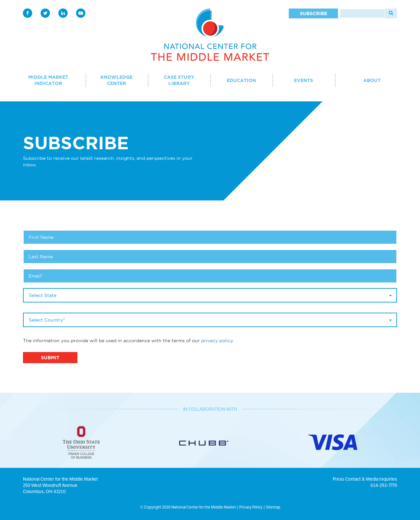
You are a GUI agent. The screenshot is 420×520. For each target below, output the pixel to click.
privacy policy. (217, 341)
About (372, 80)
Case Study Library (179, 80)
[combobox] (210, 295)
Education (241, 80)
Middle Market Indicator (48, 80)
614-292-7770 (384, 485)
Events (304, 80)
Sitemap (273, 507)
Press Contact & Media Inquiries (365, 479)
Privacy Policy (251, 507)
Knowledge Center (116, 80)
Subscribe (314, 13)
